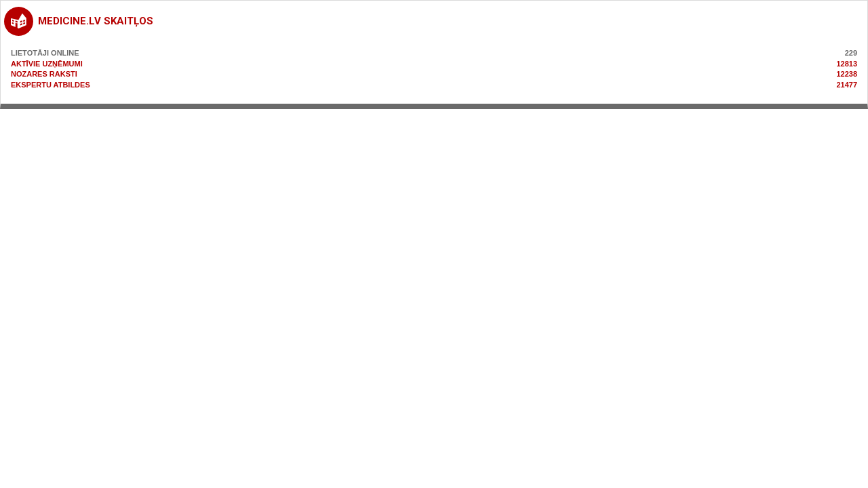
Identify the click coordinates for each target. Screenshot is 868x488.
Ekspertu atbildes (51, 85)
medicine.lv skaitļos (96, 21)
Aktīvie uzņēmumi (47, 64)
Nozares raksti (44, 74)
